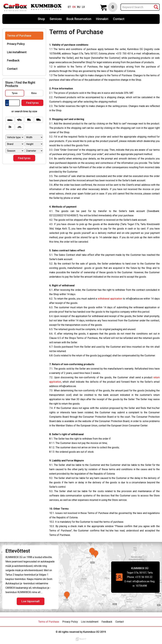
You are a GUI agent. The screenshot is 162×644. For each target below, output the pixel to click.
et (69, 7)
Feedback (13, 60)
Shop (41, 19)
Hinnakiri (102, 19)
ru (79, 7)
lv (83, 7)
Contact (119, 19)
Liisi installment (17, 52)
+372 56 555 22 (144, 577)
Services (56, 19)
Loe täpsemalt (31, 601)
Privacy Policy (16, 44)
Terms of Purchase (19, 36)
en (74, 7)
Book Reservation (79, 19)
